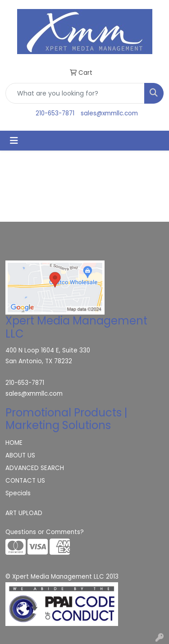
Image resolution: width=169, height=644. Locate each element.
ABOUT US (20, 455)
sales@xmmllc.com (109, 113)
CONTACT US (25, 481)
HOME (14, 443)
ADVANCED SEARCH (35, 468)
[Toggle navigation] (14, 141)
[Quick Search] (75, 93)
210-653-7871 (55, 113)
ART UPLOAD (24, 513)
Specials (18, 493)
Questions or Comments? (45, 532)
